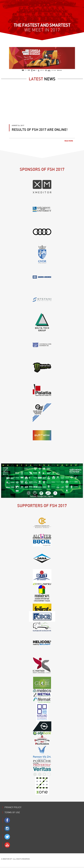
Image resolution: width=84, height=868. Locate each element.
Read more (70, 141)
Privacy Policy (13, 807)
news (42, 79)
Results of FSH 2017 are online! (40, 129)
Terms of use (12, 812)
